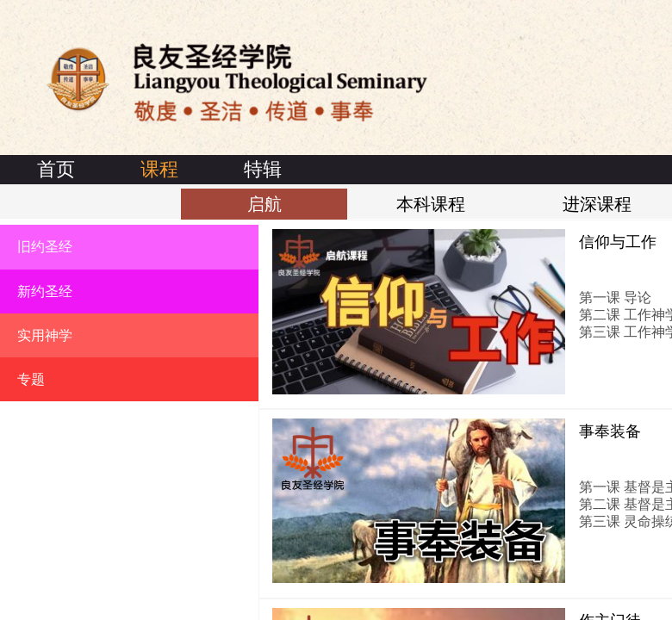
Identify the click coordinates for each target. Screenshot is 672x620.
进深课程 (597, 204)
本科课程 (431, 204)
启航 (264, 204)
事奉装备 (610, 431)
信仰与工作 (618, 242)
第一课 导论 (615, 298)
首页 (56, 169)
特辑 (263, 169)
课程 (159, 169)
